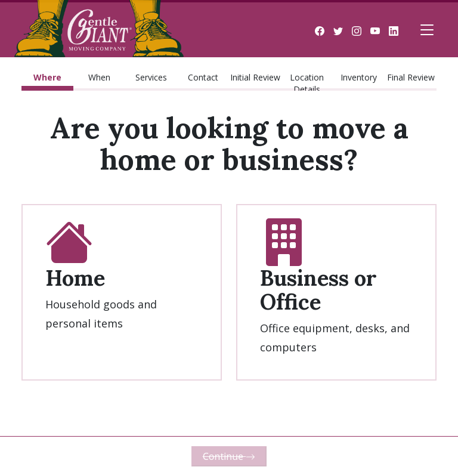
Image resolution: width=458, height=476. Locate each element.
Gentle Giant (99, 30)
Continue (229, 456)
